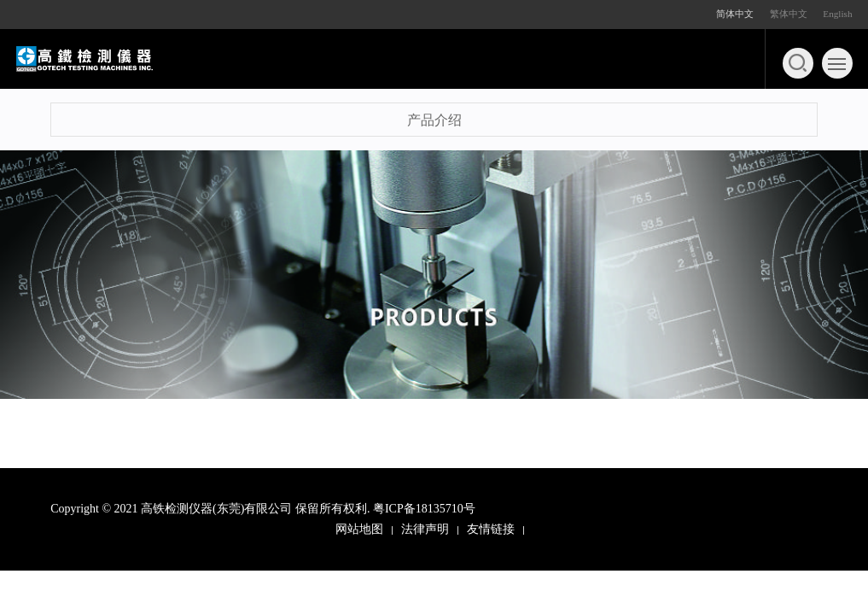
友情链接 (491, 529)
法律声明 (425, 529)
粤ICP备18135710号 (424, 509)
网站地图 (359, 529)
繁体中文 (789, 14)
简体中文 (735, 14)
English (837, 14)
